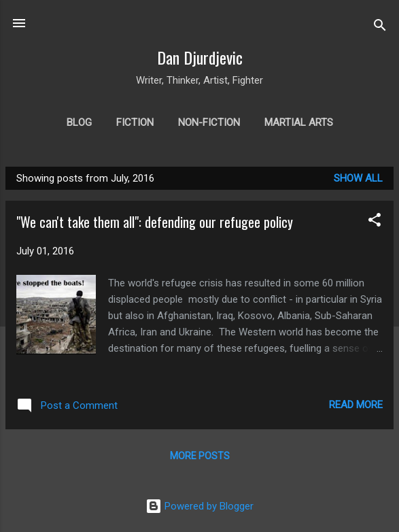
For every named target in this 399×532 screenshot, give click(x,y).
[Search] (380, 28)
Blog (79, 122)
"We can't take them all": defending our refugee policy (155, 222)
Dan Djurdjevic (200, 57)
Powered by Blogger (199, 506)
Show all (358, 178)
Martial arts (299, 122)
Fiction (135, 122)
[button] (375, 222)
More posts (200, 456)
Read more (356, 405)
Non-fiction (209, 122)
